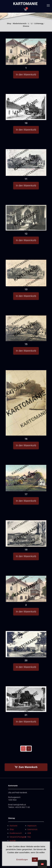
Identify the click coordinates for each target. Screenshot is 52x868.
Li (32, 23)
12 (26, 234)
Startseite (14, 826)
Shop (9, 23)
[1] (26, 52)
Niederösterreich (20, 23)
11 (26, 179)
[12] (26, 218)
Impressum (32, 826)
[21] (26, 699)
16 (26, 439)
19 (26, 550)
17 (26, 494)
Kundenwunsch (16, 833)
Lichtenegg (39, 23)
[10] (26, 107)
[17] (26, 478)
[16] (26, 403)
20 (26, 660)
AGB (29, 833)
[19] (26, 533)
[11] (26, 162)
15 (26, 344)
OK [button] (35, 860)
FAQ (29, 837)
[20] (26, 644)
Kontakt (13, 841)
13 (26, 289)
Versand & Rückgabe (18, 837)
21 (26, 715)
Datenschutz (32, 829)
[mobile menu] (48, 6)
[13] (26, 273)
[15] (26, 328)
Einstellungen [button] (22, 860)
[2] (26, 589)
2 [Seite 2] (29, 749)
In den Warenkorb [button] (26, 74)
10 (26, 123)
